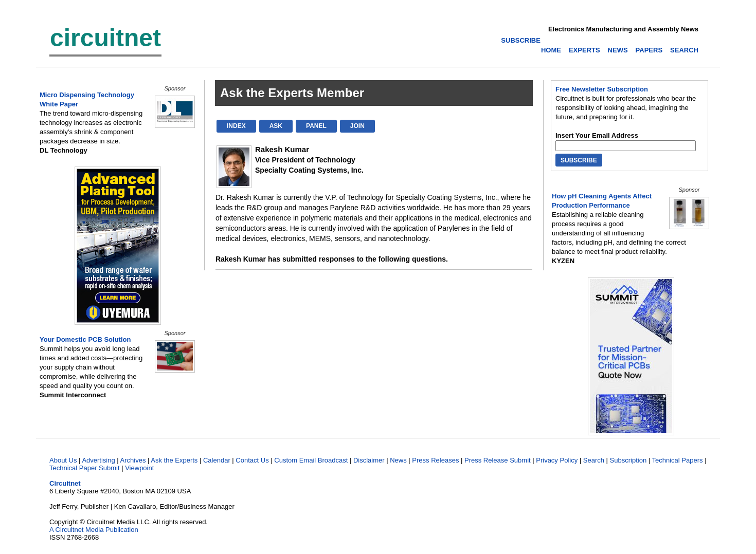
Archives (133, 460)
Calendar (217, 460)
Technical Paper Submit (85, 468)
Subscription (628, 460)
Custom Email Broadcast (311, 460)
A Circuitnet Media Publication (94, 530)
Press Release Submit (498, 460)
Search (594, 460)
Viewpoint (139, 468)
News (398, 460)
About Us (63, 460)
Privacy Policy (557, 460)
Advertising (98, 460)
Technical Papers (678, 460)
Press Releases (435, 460)
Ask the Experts (174, 460)
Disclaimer (369, 460)
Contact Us (252, 460)
